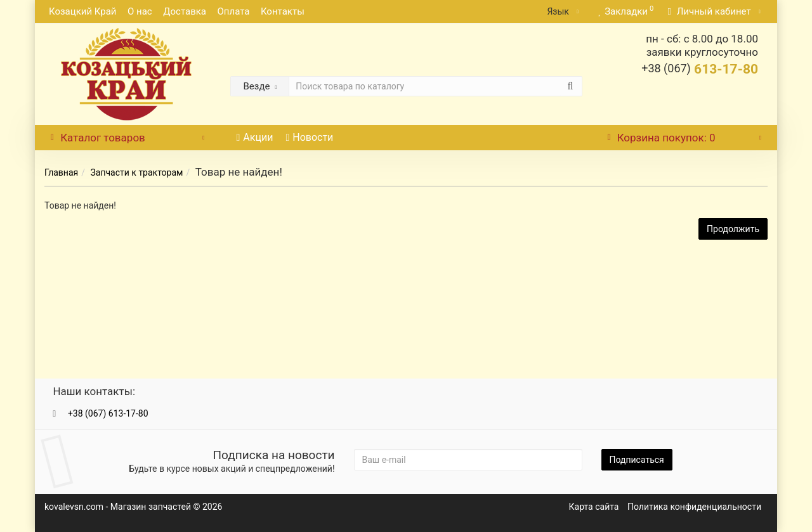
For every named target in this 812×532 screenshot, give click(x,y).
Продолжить (733, 229)
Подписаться (637, 460)
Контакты (283, 11)
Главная (61, 172)
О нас (140, 11)
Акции (255, 137)
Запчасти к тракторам (136, 172)
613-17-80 (700, 69)
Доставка (185, 11)
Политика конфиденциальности (694, 507)
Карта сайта (594, 507)
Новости (309, 137)
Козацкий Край (83, 11)
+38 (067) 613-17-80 (108, 413)
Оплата (233, 11)
